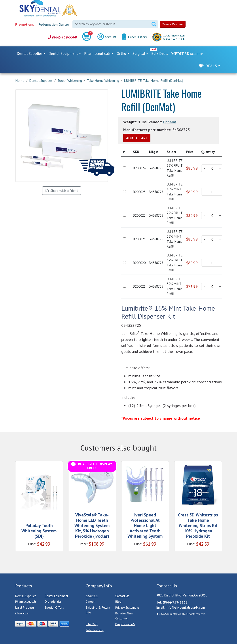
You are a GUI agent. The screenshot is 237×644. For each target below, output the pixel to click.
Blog (118, 602)
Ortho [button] (121, 54)
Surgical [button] (139, 54)
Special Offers (54, 608)
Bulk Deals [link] (160, 54)
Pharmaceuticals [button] (97, 54)
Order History (134, 37)
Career (90, 602)
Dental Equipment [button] (63, 54)
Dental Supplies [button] (30, 54)
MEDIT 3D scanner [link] (187, 54)
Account (107, 37)
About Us (92, 596)
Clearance (22, 613)
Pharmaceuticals (26, 602)
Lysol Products (25, 608)
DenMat (170, 122)
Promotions (25, 24)
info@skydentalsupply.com (185, 607)
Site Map (92, 624)
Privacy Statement (127, 608)
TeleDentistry (95, 630)
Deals (211, 66)
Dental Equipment (56, 596)
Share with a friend (62, 191)
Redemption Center (54, 24)
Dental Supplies (26, 596)
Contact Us (122, 596)
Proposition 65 (125, 624)
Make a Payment (173, 24)
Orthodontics (53, 602)
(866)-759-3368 (62, 37)
